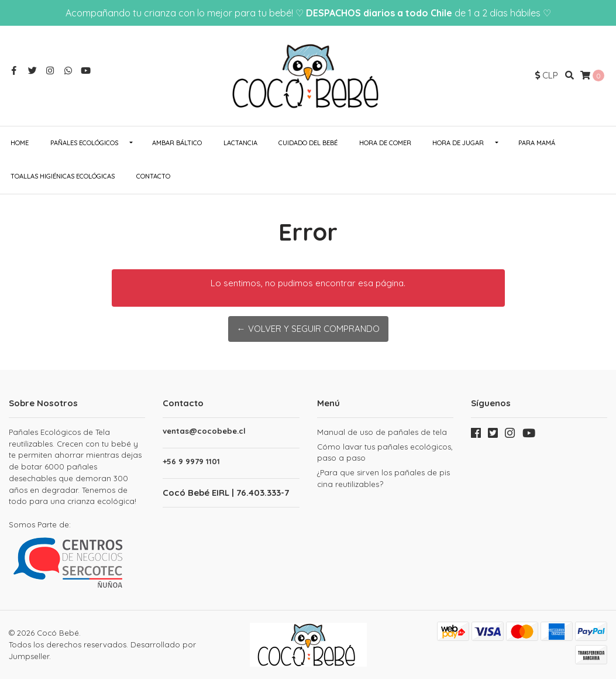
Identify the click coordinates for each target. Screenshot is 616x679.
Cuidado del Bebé (308, 143)
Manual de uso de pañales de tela (382, 432)
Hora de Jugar (458, 143)
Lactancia (240, 143)
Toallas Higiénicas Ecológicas (63, 176)
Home (20, 143)
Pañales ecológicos (84, 143)
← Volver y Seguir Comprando (308, 329)
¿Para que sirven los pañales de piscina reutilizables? (383, 478)
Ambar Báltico (177, 143)
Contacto (153, 176)
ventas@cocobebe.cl (204, 431)
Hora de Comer (385, 143)
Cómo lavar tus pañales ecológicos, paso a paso (385, 452)
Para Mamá (537, 143)
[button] (547, 76)
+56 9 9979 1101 (191, 462)
